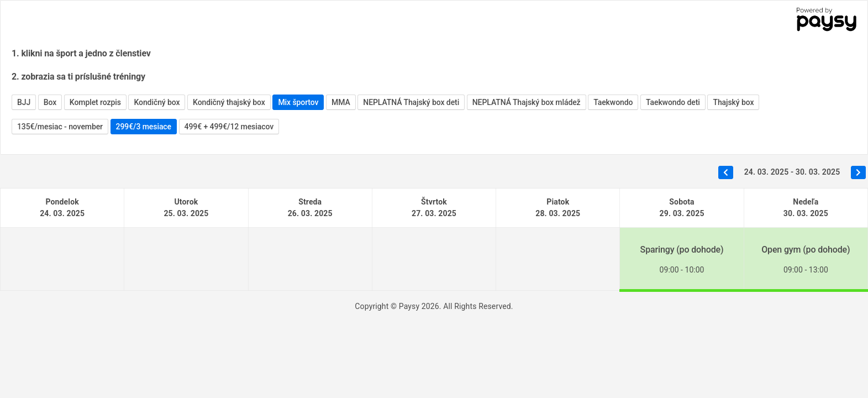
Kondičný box (157, 102)
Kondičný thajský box (229, 102)
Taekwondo (613, 102)
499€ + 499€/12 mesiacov (229, 127)
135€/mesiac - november (60, 127)
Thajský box (733, 102)
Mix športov (298, 102)
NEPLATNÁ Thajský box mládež (527, 102)
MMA (341, 102)
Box (50, 102)
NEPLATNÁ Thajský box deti (411, 102)
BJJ (24, 102)
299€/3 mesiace (144, 127)
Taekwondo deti (673, 102)
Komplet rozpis (95, 102)
